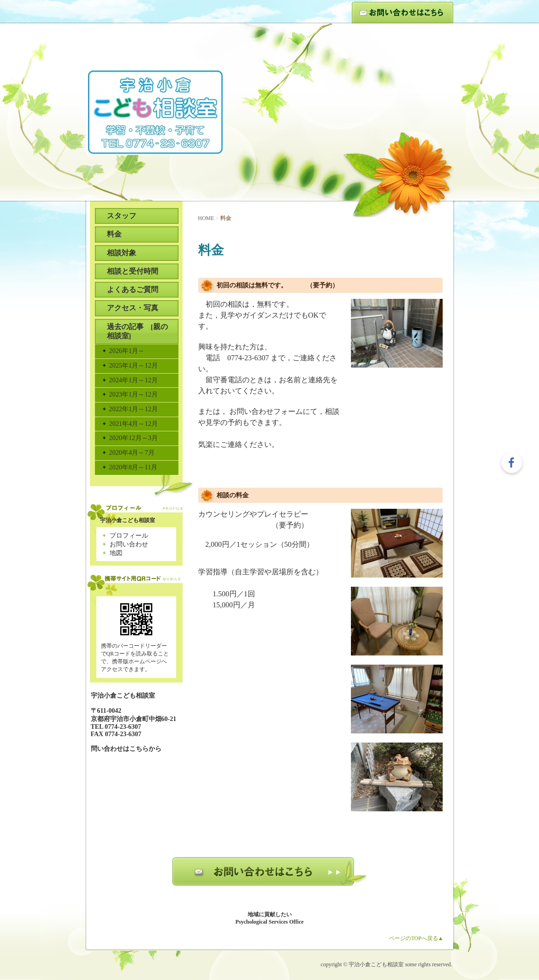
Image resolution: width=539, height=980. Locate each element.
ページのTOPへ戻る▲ (416, 938)
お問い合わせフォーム (266, 411)
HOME (206, 218)
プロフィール (129, 535)
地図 (116, 553)
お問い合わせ (403, 13)
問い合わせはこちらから (126, 749)
